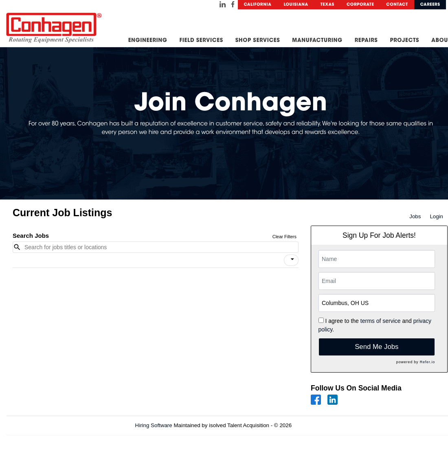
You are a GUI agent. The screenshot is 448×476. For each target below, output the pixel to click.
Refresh (316, 425)
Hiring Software (154, 425)
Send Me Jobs (377, 347)
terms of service (381, 321)
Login (436, 216)
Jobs (415, 216)
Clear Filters (284, 237)
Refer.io (427, 362)
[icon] (292, 259)
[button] (291, 260)
